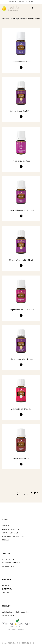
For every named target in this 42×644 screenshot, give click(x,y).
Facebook (6, 586)
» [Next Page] (28, 494)
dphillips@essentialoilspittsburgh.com (17, 612)
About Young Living (11, 529)
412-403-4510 (21, 2)
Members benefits (10, 566)
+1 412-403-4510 (8, 616)
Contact (6, 540)
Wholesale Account (11, 563)
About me (6, 526)
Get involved (8, 559)
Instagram (7, 589)
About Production (10, 533)
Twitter (6, 593)
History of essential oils (13, 536)
